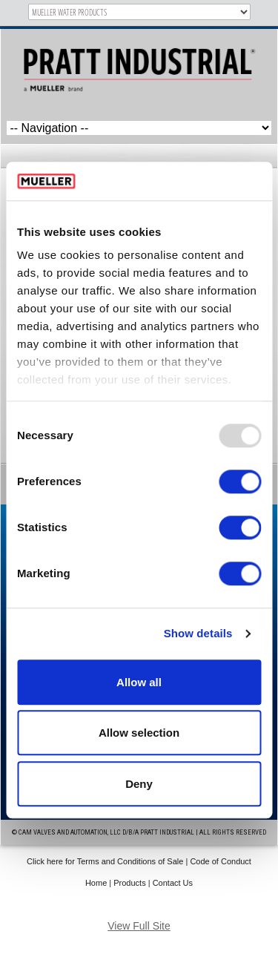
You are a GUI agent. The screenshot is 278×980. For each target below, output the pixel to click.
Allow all (139, 682)
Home (96, 883)
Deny (139, 784)
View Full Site (139, 926)
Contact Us (173, 883)
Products (129, 883)
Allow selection (139, 733)
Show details (198, 634)
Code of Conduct (221, 861)
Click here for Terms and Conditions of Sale (105, 861)
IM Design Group (165, 904)
